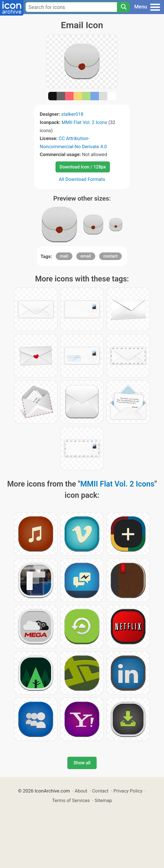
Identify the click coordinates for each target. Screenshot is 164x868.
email (86, 256)
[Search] (123, 7)
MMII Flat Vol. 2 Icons (85, 122)
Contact (100, 791)
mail (64, 256)
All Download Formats (82, 179)
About (81, 791)
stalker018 (72, 114)
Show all (82, 763)
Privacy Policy (128, 791)
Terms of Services (71, 800)
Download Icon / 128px (83, 167)
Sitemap (103, 800)
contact (111, 256)
